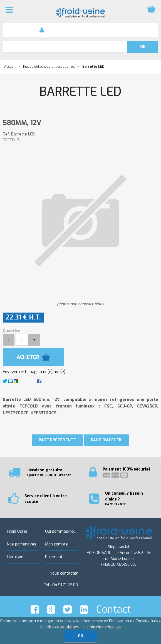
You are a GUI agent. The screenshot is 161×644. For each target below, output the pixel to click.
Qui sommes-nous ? (61, 531)
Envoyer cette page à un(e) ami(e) (34, 372)
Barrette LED (81, 92)
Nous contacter (64, 573)
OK (81, 636)
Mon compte (56, 544)
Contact (113, 609)
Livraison (15, 557)
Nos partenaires (22, 544)
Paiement (54, 557)
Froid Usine (17, 531)
